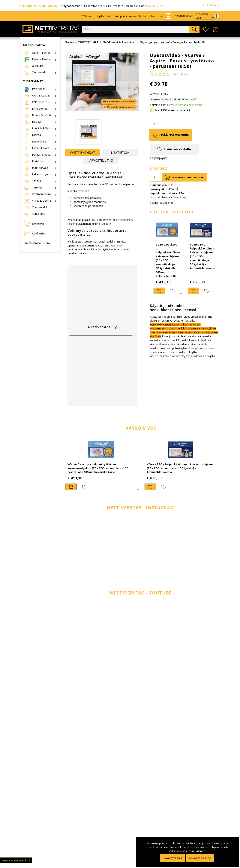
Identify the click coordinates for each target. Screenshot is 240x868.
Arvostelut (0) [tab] (101, 160)
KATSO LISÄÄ (155, 6)
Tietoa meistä (156, 16)
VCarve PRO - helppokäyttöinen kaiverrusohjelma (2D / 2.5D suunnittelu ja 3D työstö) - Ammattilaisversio (202, 256)
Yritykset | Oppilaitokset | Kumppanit (105, 16)
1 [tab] (181, 293)
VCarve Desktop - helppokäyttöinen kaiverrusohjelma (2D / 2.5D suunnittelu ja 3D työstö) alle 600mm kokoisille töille (168, 260)
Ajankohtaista (138, 16)
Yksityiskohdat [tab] (82, 153)
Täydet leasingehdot (162, 203)
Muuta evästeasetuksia (16, 860)
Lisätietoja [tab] (120, 153)
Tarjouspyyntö (159, 158)
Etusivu (69, 42)
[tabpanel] (167, 257)
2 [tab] (187, 293)
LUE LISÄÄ (211, 5)
